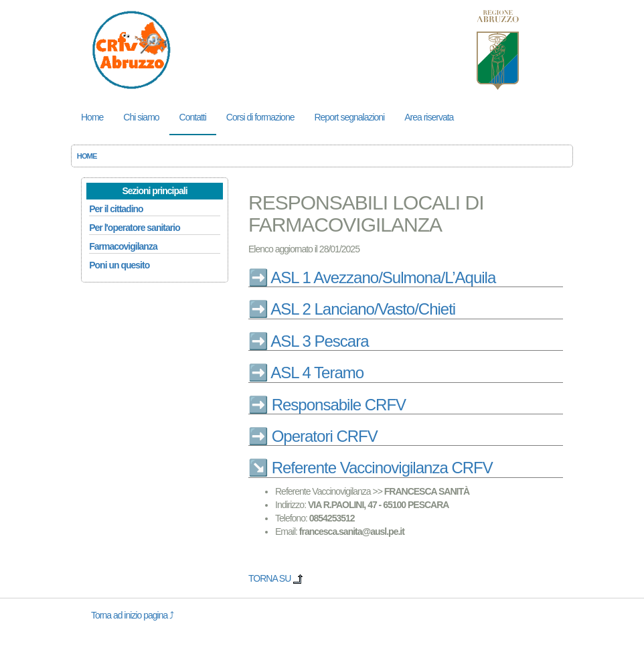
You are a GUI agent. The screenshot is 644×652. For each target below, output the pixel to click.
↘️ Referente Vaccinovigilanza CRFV (371, 468)
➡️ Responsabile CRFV (327, 405)
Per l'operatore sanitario (135, 228)
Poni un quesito (119, 265)
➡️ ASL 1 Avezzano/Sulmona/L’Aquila (372, 277)
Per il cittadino (116, 209)
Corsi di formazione (260, 117)
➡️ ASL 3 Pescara (309, 341)
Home (92, 117)
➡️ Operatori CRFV (313, 436)
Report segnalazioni (349, 117)
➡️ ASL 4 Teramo (306, 373)
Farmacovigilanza (123, 246)
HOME (87, 156)
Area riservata (429, 117)
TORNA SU (276, 578)
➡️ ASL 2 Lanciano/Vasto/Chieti (352, 309)
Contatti (193, 117)
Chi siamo (141, 117)
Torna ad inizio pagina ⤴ (132, 615)
